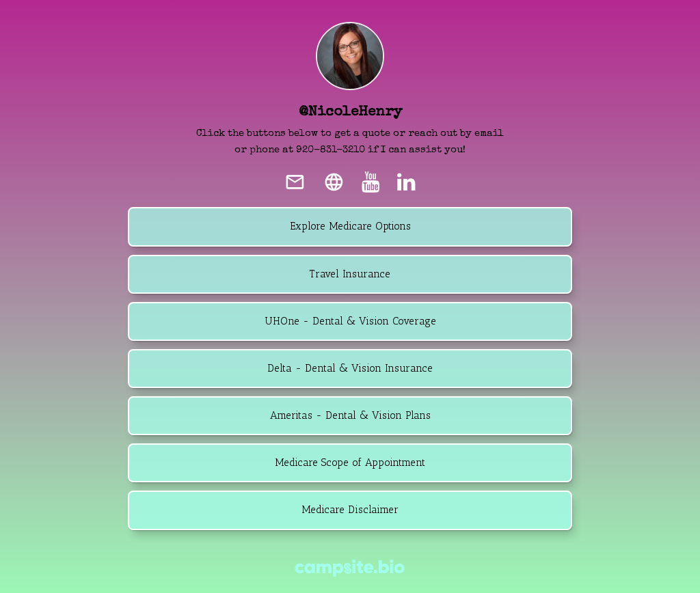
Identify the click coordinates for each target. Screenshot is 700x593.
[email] (295, 182)
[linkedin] (406, 182)
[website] (334, 182)
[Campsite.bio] (350, 568)
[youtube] (371, 182)
